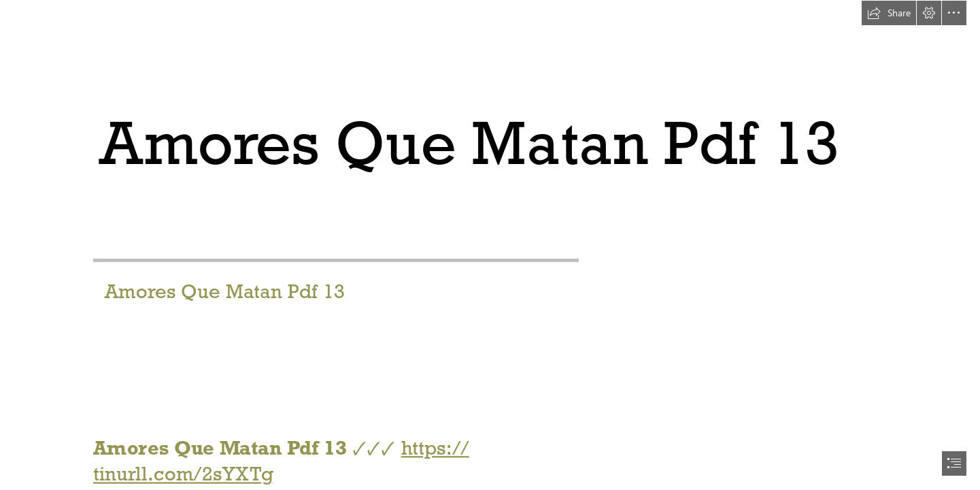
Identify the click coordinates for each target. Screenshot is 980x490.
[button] (889, 13)
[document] (490, 245)
